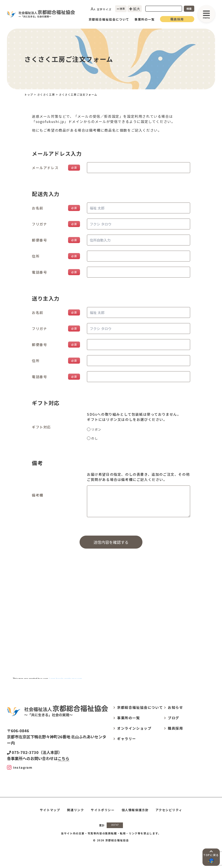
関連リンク (75, 810)
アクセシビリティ (169, 810)
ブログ (174, 718)
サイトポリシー (103, 810)
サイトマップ (50, 810)
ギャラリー (127, 739)
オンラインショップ (134, 728)
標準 (121, 9)
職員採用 (177, 19)
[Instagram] (20, 767)
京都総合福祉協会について (109, 19)
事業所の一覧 (145, 19)
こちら (64, 758)
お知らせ (175, 707)
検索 (189, 9)
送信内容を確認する (111, 542)
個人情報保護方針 (135, 810)
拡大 (135, 9)
